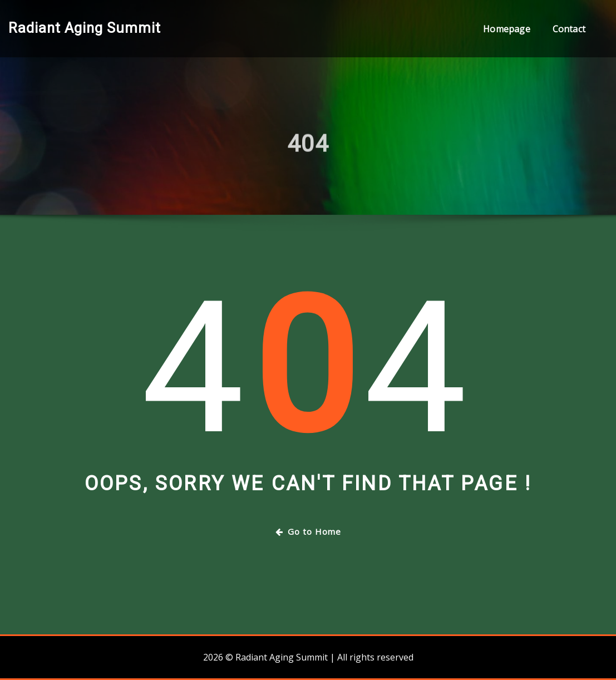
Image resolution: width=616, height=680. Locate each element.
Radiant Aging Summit (85, 28)
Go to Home (308, 531)
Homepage (506, 29)
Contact (569, 29)
